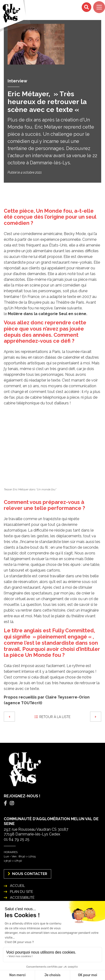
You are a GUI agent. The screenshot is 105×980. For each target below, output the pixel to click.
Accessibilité (22, 898)
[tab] (5, 803)
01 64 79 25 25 (17, 839)
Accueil (17, 886)
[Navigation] (99, 7)
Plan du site (22, 892)
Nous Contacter (27, 874)
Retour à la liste (52, 717)
